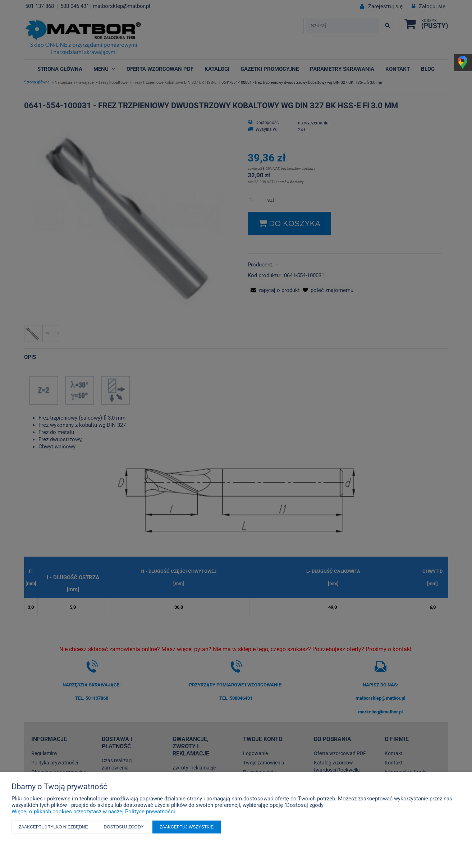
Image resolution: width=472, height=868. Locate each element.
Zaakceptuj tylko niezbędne (53, 827)
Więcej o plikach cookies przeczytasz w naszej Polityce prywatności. (94, 812)
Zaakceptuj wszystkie (187, 827)
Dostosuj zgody (124, 827)
